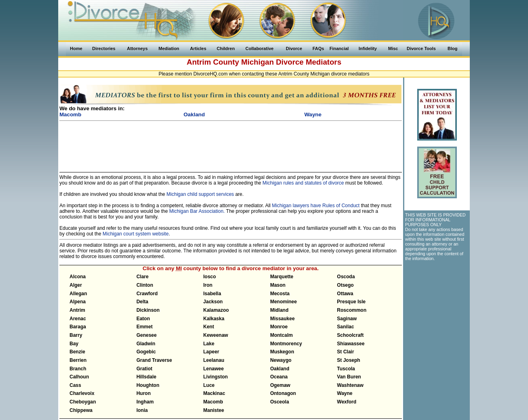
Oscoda (346, 277)
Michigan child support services (200, 194)
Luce (209, 385)
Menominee (283, 302)
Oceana (279, 377)
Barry (76, 335)
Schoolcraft (351, 335)
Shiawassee (351, 344)
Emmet (144, 327)
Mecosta (280, 294)
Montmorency (286, 344)
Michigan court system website (136, 234)
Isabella (212, 294)
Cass (75, 385)
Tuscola (346, 369)
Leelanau (214, 360)
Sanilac (346, 327)
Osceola (280, 402)
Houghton (148, 385)
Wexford (347, 402)
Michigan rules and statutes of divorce (303, 183)
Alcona (78, 277)
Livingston (216, 377)
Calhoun (79, 377)
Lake (209, 344)
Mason (278, 285)
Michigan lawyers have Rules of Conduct (316, 206)
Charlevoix (82, 393)
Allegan (78, 294)
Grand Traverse (154, 360)
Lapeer (211, 352)
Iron (208, 285)
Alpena (78, 302)
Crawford (147, 294)
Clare (142, 277)
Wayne (345, 393)
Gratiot (144, 369)
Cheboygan (83, 402)
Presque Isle (352, 302)
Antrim (77, 310)
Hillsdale (146, 377)
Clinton (145, 285)
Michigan (257, 62)
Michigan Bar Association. (197, 211)
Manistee (214, 410)
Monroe (279, 327)
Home (76, 48)
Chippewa (81, 410)
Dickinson (148, 310)
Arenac (78, 319)
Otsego (345, 285)
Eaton (143, 319)
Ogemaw (280, 385)
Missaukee (282, 319)
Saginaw (347, 319)
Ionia (142, 410)
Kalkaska (214, 319)
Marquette (282, 277)
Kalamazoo (216, 310)
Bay (74, 344)
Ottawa (345, 294)
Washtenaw (351, 385)
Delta (142, 302)
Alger (76, 285)
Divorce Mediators (309, 62)
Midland (279, 310)
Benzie (77, 352)
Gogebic (146, 352)
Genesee (146, 335)
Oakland (280, 369)
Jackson (213, 302)
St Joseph (349, 360)
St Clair (346, 352)
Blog (452, 48)
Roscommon (352, 310)
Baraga (78, 327)
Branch (78, 369)
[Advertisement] (231, 143)
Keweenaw (216, 335)
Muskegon (282, 352)
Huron (143, 393)
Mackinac (214, 393)
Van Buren (349, 377)
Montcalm (281, 335)
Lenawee (214, 369)
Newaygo (281, 360)
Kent (209, 327)
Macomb (213, 402)
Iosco (210, 277)
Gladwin (146, 344)
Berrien (78, 360)
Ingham (145, 402)
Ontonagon (283, 393)
